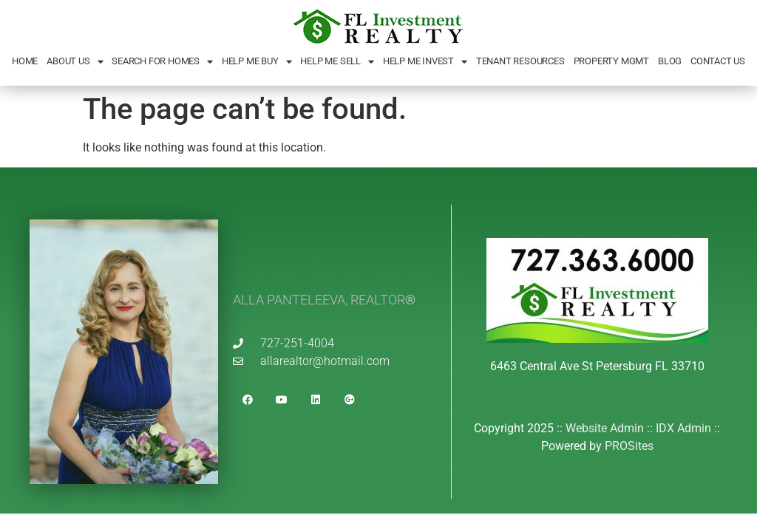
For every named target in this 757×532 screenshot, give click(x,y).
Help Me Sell (337, 62)
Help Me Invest (425, 62)
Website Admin (605, 428)
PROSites (629, 446)
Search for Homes (162, 62)
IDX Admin (683, 428)
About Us (75, 62)
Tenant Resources (520, 61)
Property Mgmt (611, 61)
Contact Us (718, 61)
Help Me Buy (257, 62)
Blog (670, 61)
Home (25, 61)
